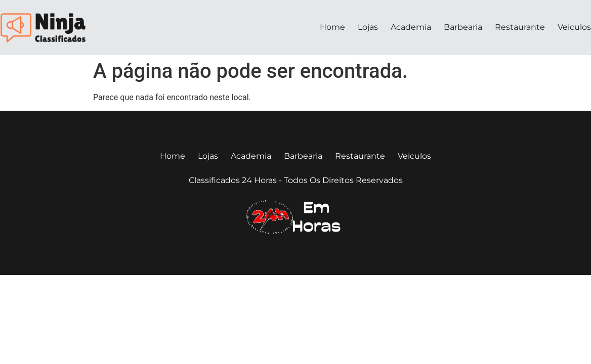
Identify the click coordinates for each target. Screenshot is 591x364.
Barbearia (463, 27)
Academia (411, 27)
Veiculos (574, 27)
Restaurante (520, 27)
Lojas (368, 27)
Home (332, 27)
